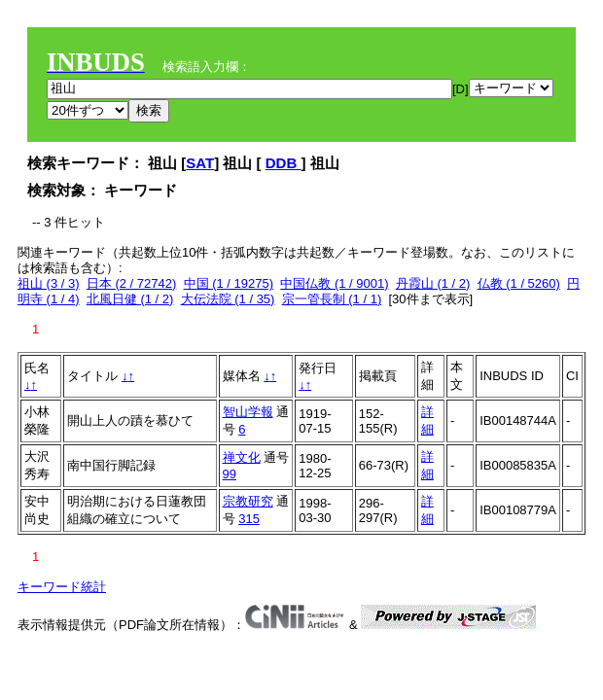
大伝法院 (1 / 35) (228, 299)
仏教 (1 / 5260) (519, 283)
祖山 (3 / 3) (49, 283)
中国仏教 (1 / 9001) (334, 283)
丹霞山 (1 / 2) (433, 283)
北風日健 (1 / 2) (130, 299)
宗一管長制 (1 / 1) (332, 299)
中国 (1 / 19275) (229, 283)
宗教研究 (248, 501)
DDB (284, 163)
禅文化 (242, 457)
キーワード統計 (62, 587)
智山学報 (248, 412)
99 (230, 474)
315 (249, 519)
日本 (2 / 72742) (132, 283)
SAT (200, 163)
